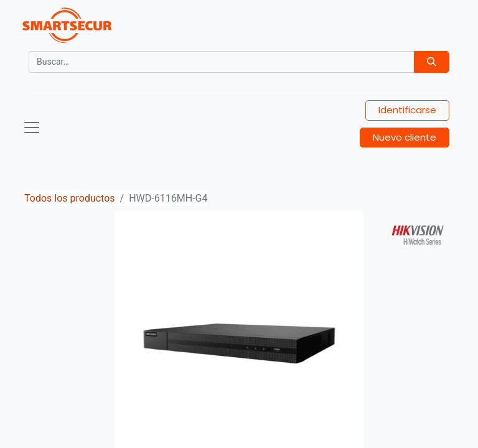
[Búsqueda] (432, 62)
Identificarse (407, 110)
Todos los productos (70, 198)
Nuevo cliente (405, 137)
